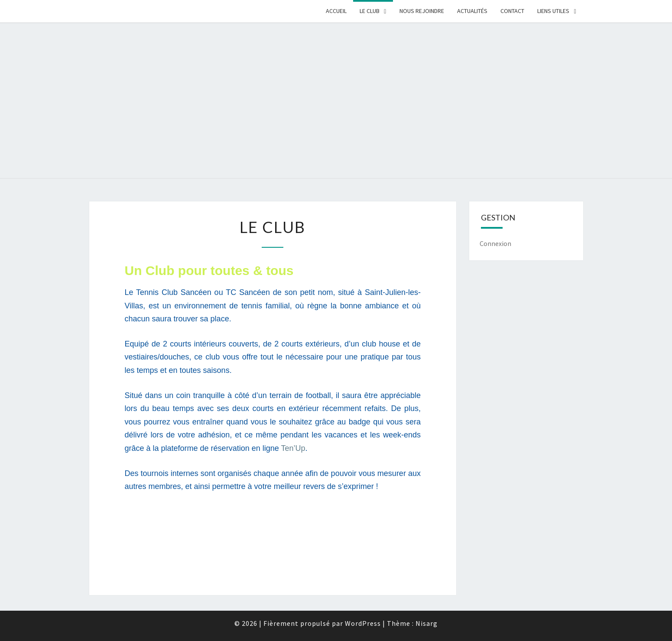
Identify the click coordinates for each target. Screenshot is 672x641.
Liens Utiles (553, 11)
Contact (512, 11)
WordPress (363, 623)
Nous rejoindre (422, 11)
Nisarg (427, 623)
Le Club (370, 11)
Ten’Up (293, 448)
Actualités (472, 11)
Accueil (336, 11)
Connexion (495, 243)
